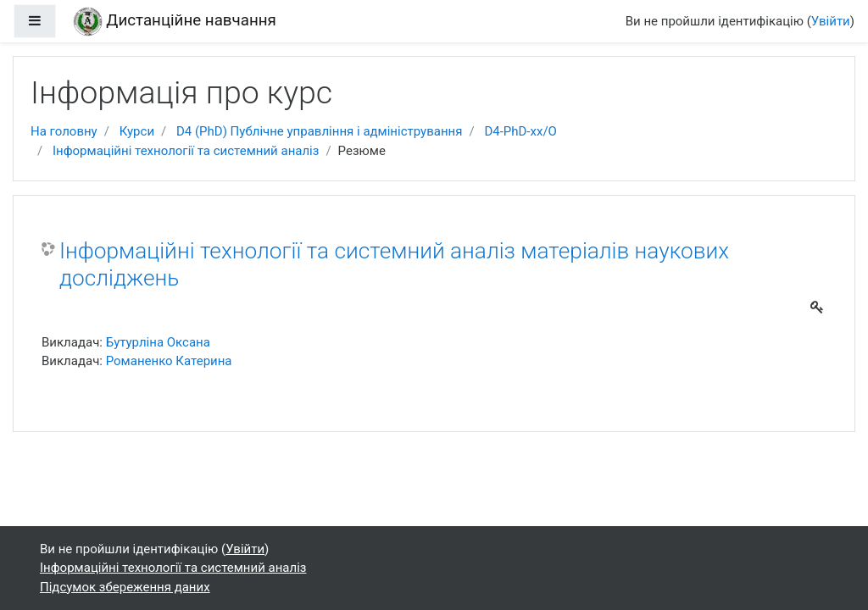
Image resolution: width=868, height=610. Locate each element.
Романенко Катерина (169, 361)
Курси (137, 131)
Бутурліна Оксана (158, 342)
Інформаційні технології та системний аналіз (186, 151)
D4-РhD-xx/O (520, 131)
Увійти (831, 21)
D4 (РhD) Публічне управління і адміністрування (319, 131)
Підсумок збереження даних (125, 587)
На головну (64, 131)
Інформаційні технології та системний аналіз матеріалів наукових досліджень (394, 264)
